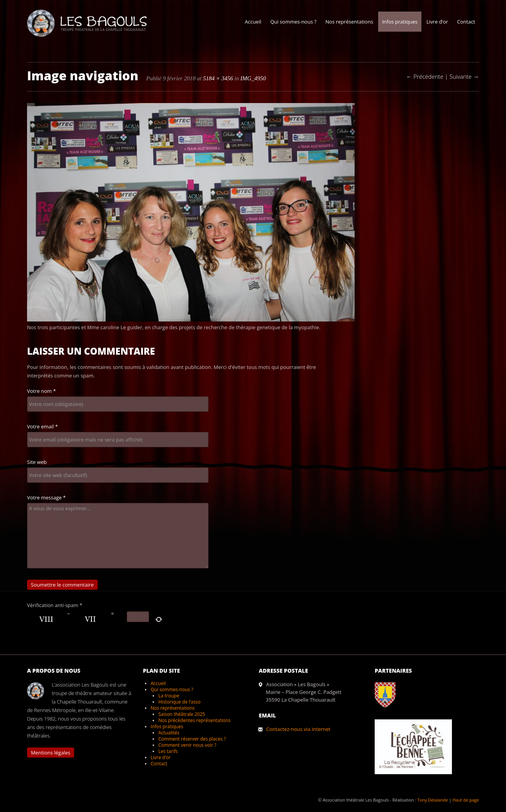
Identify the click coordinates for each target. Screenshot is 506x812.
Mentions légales (51, 753)
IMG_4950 (253, 78)
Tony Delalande (432, 800)
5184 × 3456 (218, 78)
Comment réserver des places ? (192, 739)
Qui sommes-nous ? (293, 22)
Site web (37, 462)
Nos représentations (349, 22)
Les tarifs (168, 751)
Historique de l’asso (179, 702)
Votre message (46, 497)
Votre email (42, 426)
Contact (466, 22)
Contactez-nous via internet (298, 729)
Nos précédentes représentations (194, 720)
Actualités (169, 733)
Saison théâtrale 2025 (182, 714)
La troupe (169, 696)
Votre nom (42, 391)
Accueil (253, 22)
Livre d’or (437, 22)
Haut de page (466, 800)
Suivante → (464, 76)
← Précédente (424, 76)
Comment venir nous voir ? (187, 745)
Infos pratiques (400, 22)
